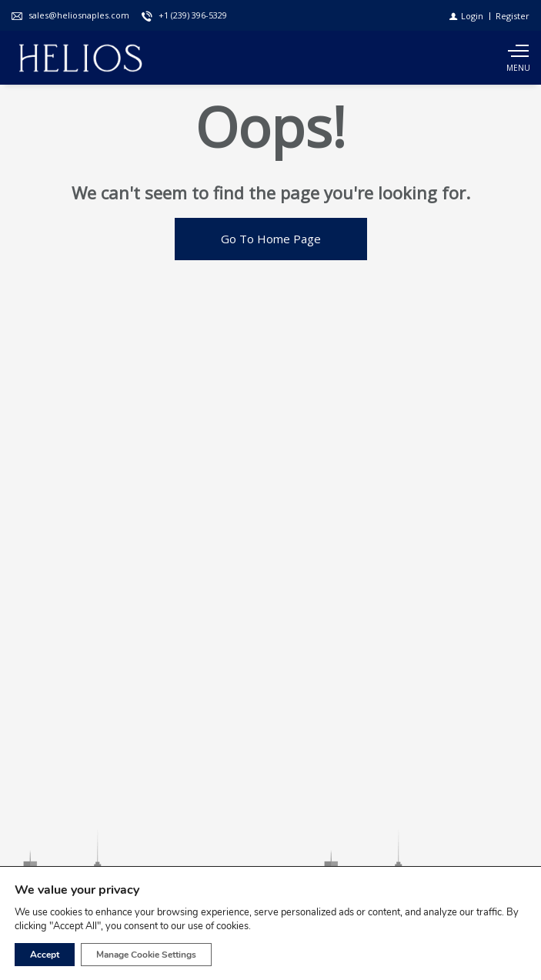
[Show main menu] (518, 58)
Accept (45, 955)
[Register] (513, 16)
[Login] (466, 16)
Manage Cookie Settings (146, 955)
